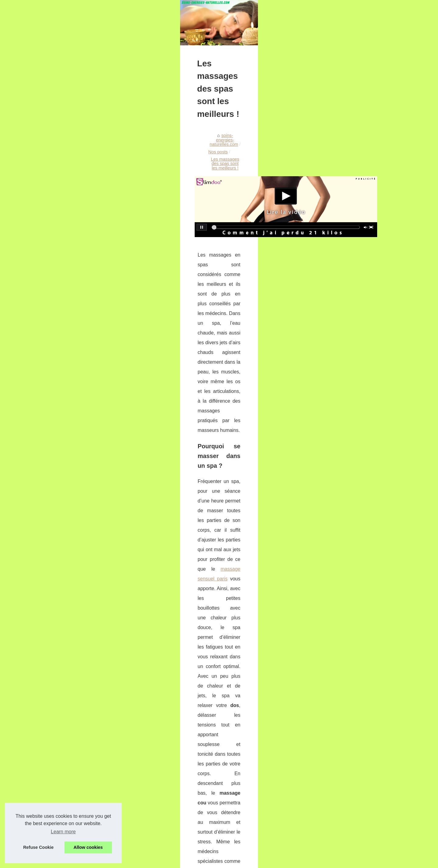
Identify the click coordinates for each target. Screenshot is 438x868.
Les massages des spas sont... (348, 522)
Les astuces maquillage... (342, 709)
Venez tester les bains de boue (117, 811)
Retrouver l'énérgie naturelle (114, 842)
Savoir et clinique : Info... (342, 576)
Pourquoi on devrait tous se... (346, 535)
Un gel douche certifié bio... (344, 495)
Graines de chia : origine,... (344, 755)
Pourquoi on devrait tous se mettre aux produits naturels (103, 713)
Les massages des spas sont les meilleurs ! (186, 276)
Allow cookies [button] (88, 847)
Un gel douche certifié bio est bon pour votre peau (135, 769)
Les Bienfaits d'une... (338, 649)
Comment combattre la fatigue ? (286, 710)
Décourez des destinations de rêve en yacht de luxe (137, 800)
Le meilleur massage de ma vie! (118, 758)
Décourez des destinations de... (349, 549)
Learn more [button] (63, 832)
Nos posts (128, 276)
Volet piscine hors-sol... (340, 609)
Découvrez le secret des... (343, 676)
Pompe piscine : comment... (345, 663)
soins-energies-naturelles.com (84, 276)
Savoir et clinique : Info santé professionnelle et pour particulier (148, 821)
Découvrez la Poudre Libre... (346, 636)
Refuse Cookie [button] (38, 847)
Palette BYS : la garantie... (344, 723)
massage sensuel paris (180, 423)
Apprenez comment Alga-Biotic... (350, 622)
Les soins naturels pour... (342, 435)
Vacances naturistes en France (348, 788)
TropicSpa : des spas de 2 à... (347, 468)
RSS (162, 861)
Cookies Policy (145, 861)
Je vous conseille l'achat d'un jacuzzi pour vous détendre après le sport (156, 832)
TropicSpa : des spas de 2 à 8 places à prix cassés (136, 748)
